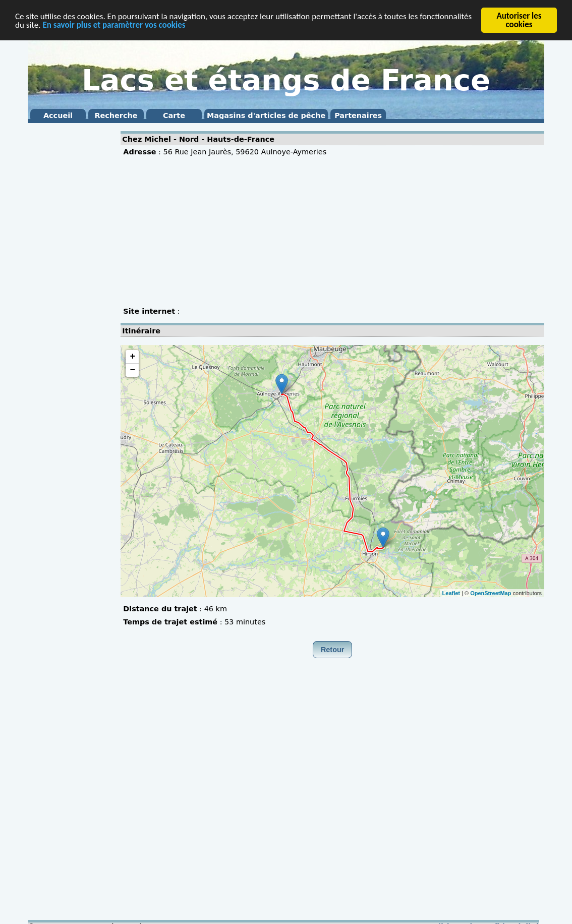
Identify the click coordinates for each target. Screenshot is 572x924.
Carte (174, 115)
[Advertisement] (68, 277)
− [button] (132, 370)
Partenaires (358, 115)
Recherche (116, 115)
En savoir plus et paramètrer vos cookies (114, 24)
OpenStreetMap (491, 593)
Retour (332, 650)
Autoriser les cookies (519, 20)
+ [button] (132, 357)
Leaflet (451, 593)
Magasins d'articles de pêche (266, 115)
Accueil (58, 115)
